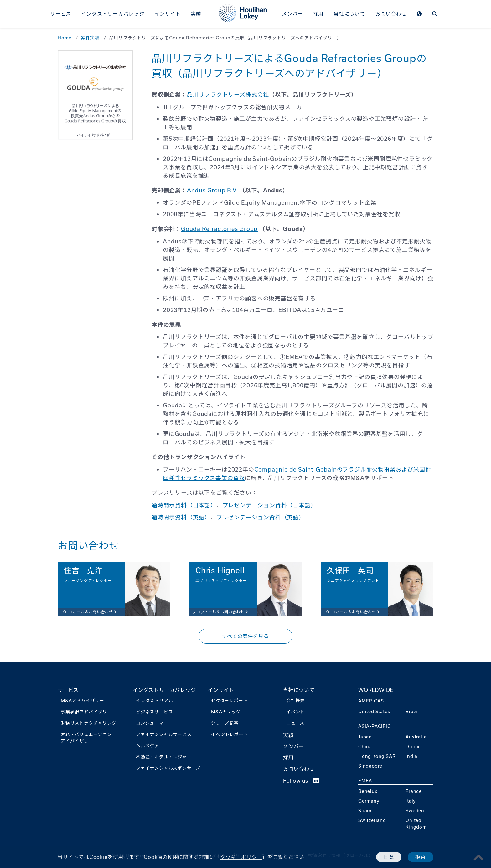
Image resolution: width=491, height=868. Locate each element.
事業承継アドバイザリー (86, 712)
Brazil (412, 711)
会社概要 (295, 700)
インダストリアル (154, 700)
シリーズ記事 (225, 723)
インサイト (168, 14)
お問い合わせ (391, 14)
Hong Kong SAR (377, 756)
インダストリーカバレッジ (113, 14)
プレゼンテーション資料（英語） (261, 517)
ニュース (295, 723)
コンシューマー (152, 723)
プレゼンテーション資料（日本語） (269, 505)
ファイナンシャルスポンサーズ (168, 768)
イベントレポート (230, 734)
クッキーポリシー (241, 857)
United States (374, 711)
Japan (365, 737)
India (411, 756)
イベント (295, 712)
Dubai (413, 746)
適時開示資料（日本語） (184, 505)
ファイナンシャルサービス (164, 734)
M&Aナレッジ (226, 712)
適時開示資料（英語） (181, 517)
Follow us (301, 781)
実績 (196, 14)
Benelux (368, 791)
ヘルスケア (147, 745)
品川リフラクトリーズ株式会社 (228, 94)
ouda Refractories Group (222, 229)
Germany (369, 801)
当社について (349, 14)
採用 (318, 14)
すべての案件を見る (245, 636)
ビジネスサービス (154, 712)
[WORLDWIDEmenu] (419, 14)
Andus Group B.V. (212, 190)
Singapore (370, 766)
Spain (365, 811)
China (365, 746)
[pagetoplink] (479, 858)
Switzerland (372, 820)
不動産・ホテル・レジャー (164, 757)
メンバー (292, 14)
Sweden (415, 811)
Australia (416, 737)
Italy (411, 801)
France (414, 791)
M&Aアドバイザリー (83, 700)
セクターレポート (229, 700)
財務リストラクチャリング (89, 723)
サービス (61, 14)
